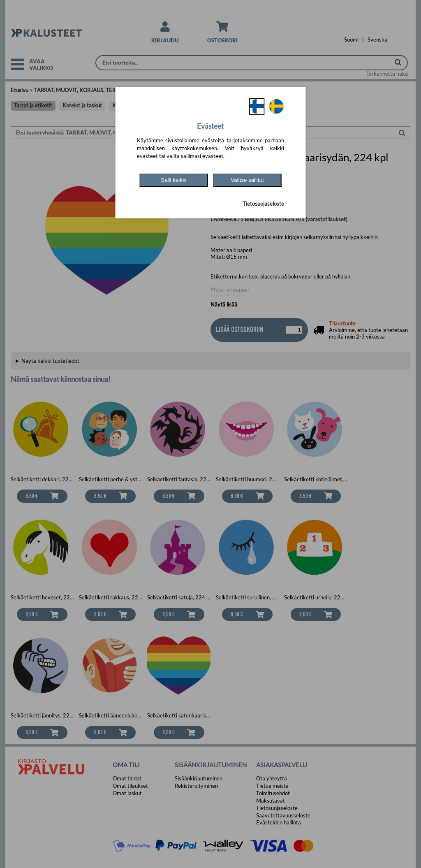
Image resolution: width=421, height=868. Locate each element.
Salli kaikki (173, 180)
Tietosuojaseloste (263, 204)
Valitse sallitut (247, 180)
